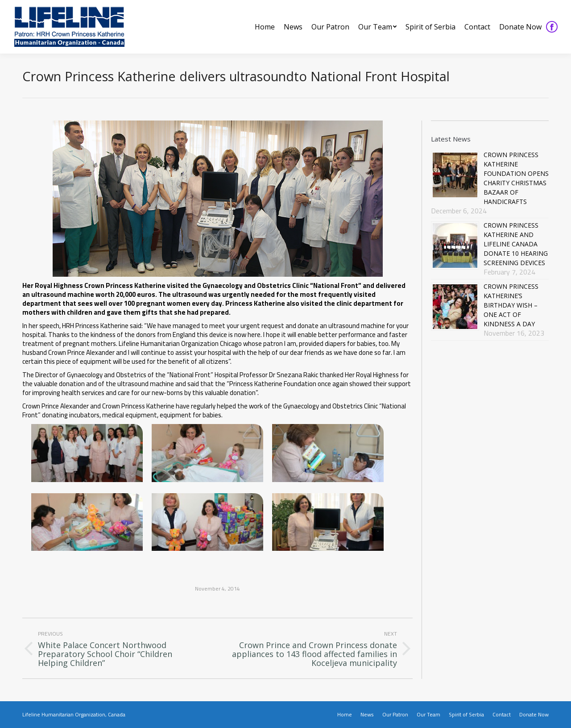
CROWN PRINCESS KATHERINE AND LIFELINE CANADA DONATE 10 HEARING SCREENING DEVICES (516, 244)
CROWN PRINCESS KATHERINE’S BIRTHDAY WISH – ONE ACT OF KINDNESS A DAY (511, 305)
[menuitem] (265, 27)
